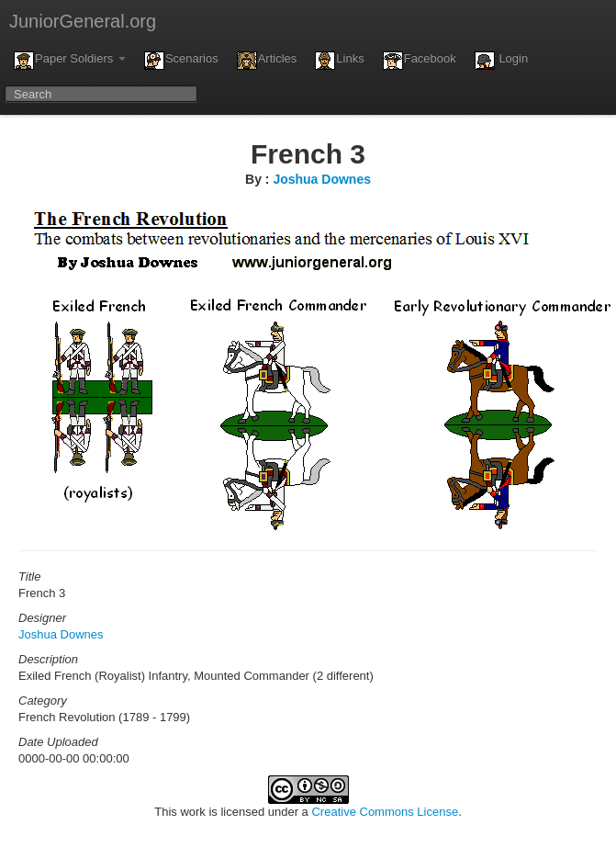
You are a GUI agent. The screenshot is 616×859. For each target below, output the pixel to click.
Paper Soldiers (70, 61)
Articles (267, 61)
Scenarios (181, 61)
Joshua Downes (322, 179)
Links (339, 61)
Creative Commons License (385, 812)
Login (501, 61)
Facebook (420, 61)
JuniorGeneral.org (83, 21)
